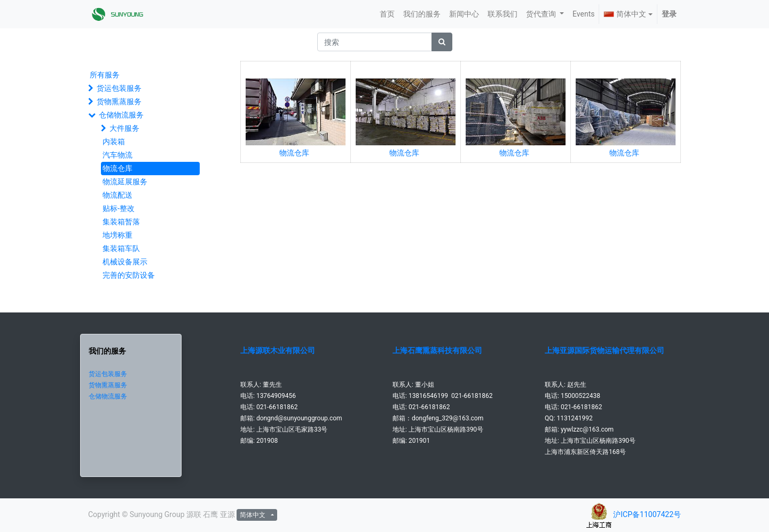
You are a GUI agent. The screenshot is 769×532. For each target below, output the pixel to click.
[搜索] (442, 42)
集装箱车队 (121, 248)
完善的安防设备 (129, 275)
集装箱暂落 (121, 222)
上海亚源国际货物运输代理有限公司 (605, 350)
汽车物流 (117, 155)
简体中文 (625, 14)
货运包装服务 (119, 88)
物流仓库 (117, 168)
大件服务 (124, 128)
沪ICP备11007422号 (647, 514)
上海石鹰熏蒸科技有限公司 (437, 350)
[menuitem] (387, 14)
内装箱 (114, 142)
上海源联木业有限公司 (278, 350)
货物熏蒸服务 (119, 101)
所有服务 (105, 75)
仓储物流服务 (121, 115)
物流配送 (117, 195)
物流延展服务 (125, 182)
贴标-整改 (119, 208)
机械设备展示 (125, 262)
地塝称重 (117, 235)
